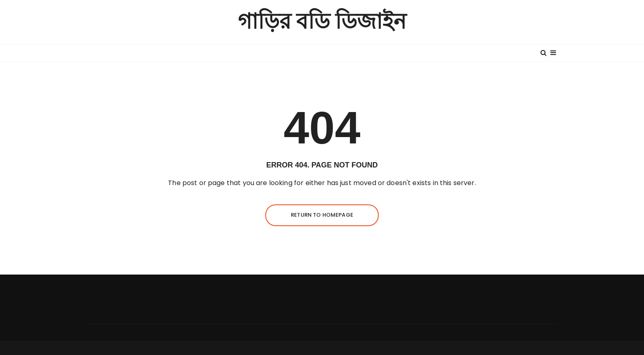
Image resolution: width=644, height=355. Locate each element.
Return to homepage (322, 215)
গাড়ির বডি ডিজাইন (322, 22)
